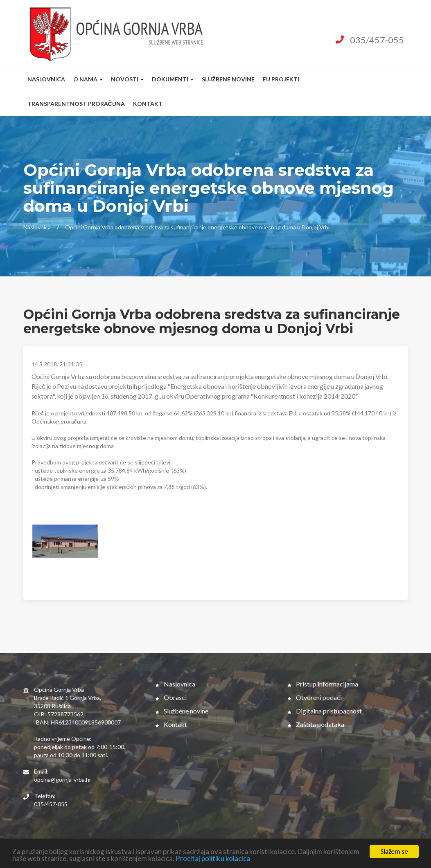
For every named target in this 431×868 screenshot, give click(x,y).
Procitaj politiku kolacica (213, 859)
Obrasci (171, 697)
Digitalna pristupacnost (325, 711)
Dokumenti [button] (173, 79)
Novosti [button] (127, 79)
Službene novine (228, 79)
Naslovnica (46, 79)
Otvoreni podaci (315, 697)
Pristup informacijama (323, 684)
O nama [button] (88, 79)
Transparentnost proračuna (76, 104)
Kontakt (148, 104)
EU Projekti (281, 79)
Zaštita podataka (316, 724)
